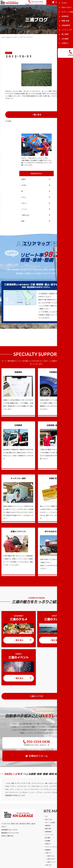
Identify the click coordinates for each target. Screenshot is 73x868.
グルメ (24, 194)
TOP (47, 800)
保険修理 (48, 809)
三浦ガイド (49, 837)
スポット (20, 46)
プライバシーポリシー (53, 831)
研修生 (24, 176)
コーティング (50, 818)
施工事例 (48, 822)
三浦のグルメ (51, 840)
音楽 (23, 218)
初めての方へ (50, 803)
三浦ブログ (12, 46)
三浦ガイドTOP (48, 693)
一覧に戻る (42, 117)
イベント (24, 206)
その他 (24, 182)
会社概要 (48, 825)
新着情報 (48, 834)
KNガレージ (33, 857)
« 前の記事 (9, 117)
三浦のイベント (52, 846)
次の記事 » (63, 117)
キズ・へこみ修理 (51, 806)
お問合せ (48, 828)
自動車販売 (49, 815)
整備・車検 (48, 812)
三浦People (25, 212)
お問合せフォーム (60, 10)
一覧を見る (23, 637)
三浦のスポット (52, 843)
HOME (4, 46)
